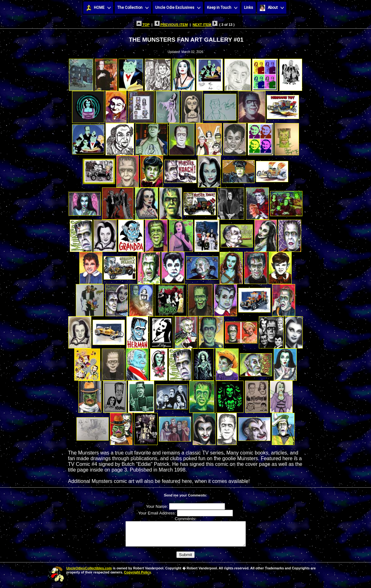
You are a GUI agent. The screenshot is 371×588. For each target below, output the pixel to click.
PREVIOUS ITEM (171, 25)
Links (249, 8)
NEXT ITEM (205, 25)
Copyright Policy (137, 577)
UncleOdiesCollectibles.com (89, 573)
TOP (143, 25)
